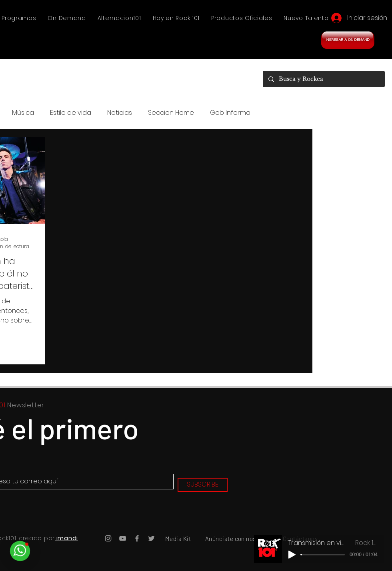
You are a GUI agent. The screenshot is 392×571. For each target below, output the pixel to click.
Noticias (120, 113)
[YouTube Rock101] (123, 538)
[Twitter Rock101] (151, 538)
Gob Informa (230, 113)
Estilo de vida (71, 113)
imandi (66, 538)
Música (23, 113)
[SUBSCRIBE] (203, 485)
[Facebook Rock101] (137, 538)
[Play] (292, 555)
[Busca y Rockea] (323, 79)
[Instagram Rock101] (108, 538)
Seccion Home (171, 113)
